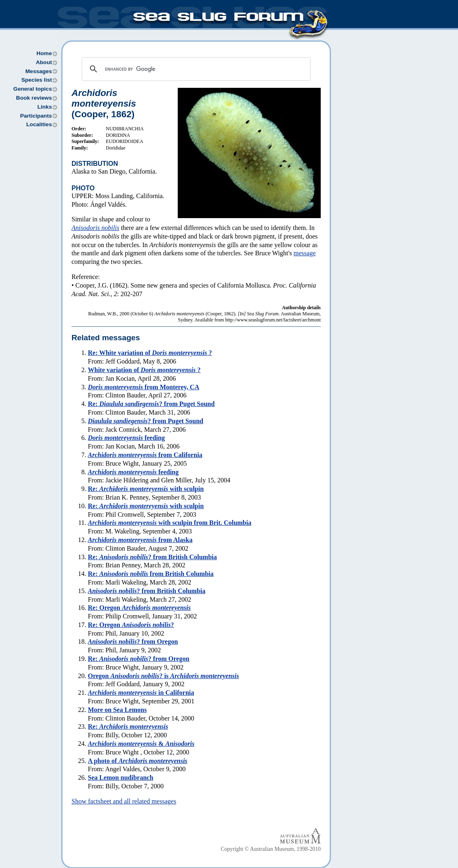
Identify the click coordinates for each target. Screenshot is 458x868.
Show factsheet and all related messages (124, 801)
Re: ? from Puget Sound (151, 404)
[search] (195, 69)
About (44, 62)
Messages (39, 71)
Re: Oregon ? (131, 625)
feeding (126, 438)
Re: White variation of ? (150, 353)
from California (145, 455)
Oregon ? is (163, 676)
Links (45, 107)
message (305, 253)
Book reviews (34, 98)
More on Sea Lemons (117, 710)
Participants (36, 116)
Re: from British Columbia (151, 574)
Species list (37, 80)
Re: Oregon (139, 608)
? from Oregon (133, 642)
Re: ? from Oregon (139, 659)
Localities (39, 124)
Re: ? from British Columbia (152, 557)
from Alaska (140, 540)
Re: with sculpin (146, 489)
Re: (128, 726)
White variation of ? (144, 370)
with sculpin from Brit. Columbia (170, 523)
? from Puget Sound (145, 421)
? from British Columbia (147, 591)
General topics (33, 89)
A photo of (138, 761)
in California (141, 693)
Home (44, 53)
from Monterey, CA (144, 387)
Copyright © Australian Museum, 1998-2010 (271, 849)
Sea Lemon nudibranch (121, 778)
